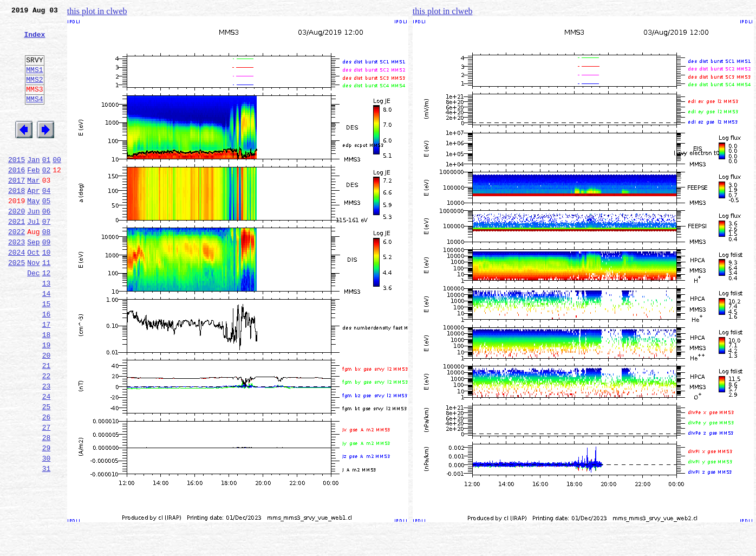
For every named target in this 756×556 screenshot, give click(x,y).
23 (47, 448)
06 (47, 245)
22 (47, 436)
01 (47, 185)
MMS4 (34, 117)
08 (47, 269)
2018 (17, 221)
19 (47, 400)
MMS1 (34, 82)
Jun (33, 245)
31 (47, 543)
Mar (33, 209)
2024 (17, 293)
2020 (17, 245)
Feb (33, 197)
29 (47, 519)
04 (47, 221)
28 (47, 507)
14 (47, 340)
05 (47, 233)
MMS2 (34, 94)
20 (47, 412)
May (33, 233)
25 (47, 471)
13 (47, 328)
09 (47, 281)
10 (47, 293)
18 (47, 388)
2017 (17, 209)
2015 (17, 185)
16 (47, 364)
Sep (33, 281)
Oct (33, 293)
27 (47, 495)
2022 (17, 269)
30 (47, 531)
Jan (33, 185)
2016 (17, 197)
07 (47, 257)
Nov (33, 305)
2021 (17, 257)
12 (47, 316)
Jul (33, 257)
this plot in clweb (97, 11)
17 (47, 376)
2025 (17, 305)
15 (47, 352)
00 (57, 185)
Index (34, 41)
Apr (33, 221)
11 (47, 305)
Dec (33, 316)
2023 (17, 281)
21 (47, 424)
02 (47, 197)
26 (47, 483)
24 (47, 460)
